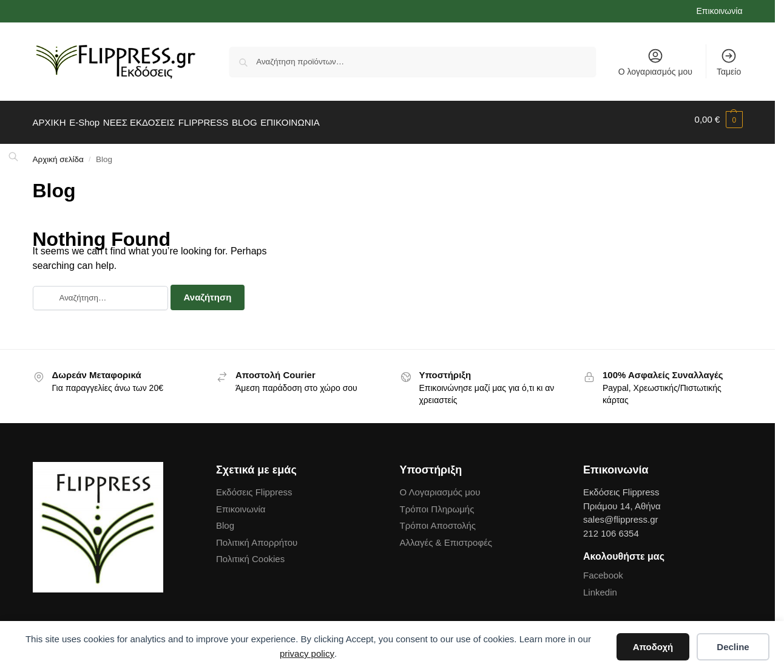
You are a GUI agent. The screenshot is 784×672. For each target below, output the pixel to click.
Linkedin (600, 585)
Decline (733, 647)
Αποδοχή (653, 647)
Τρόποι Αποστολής (438, 519)
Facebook (603, 569)
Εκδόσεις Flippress (254, 486)
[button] (719, 120)
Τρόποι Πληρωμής (437, 502)
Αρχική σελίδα (58, 153)
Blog (225, 519)
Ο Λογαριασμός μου (440, 486)
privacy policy (307, 653)
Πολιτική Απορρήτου (257, 536)
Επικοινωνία (720, 11)
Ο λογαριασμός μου (655, 62)
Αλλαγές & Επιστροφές (446, 536)
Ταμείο (729, 62)
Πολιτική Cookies (250, 553)
